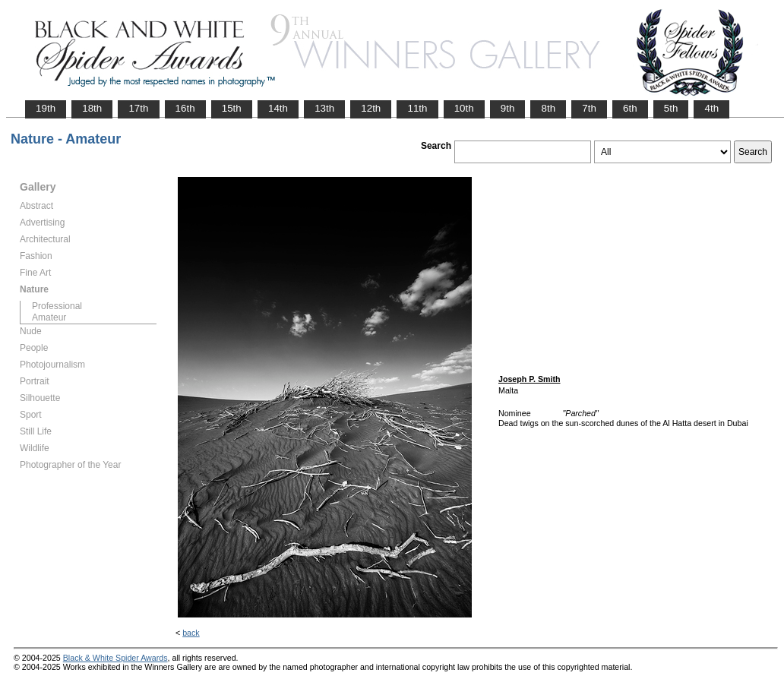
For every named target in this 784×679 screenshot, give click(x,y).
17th (138, 108)
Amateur (49, 317)
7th (589, 108)
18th (92, 108)
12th (371, 108)
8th (548, 108)
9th (508, 108)
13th (324, 108)
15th (232, 108)
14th (278, 108)
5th (671, 108)
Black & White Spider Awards (115, 658)
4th (711, 108)
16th (185, 108)
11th (417, 108)
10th (464, 108)
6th (630, 108)
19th (46, 108)
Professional (57, 306)
